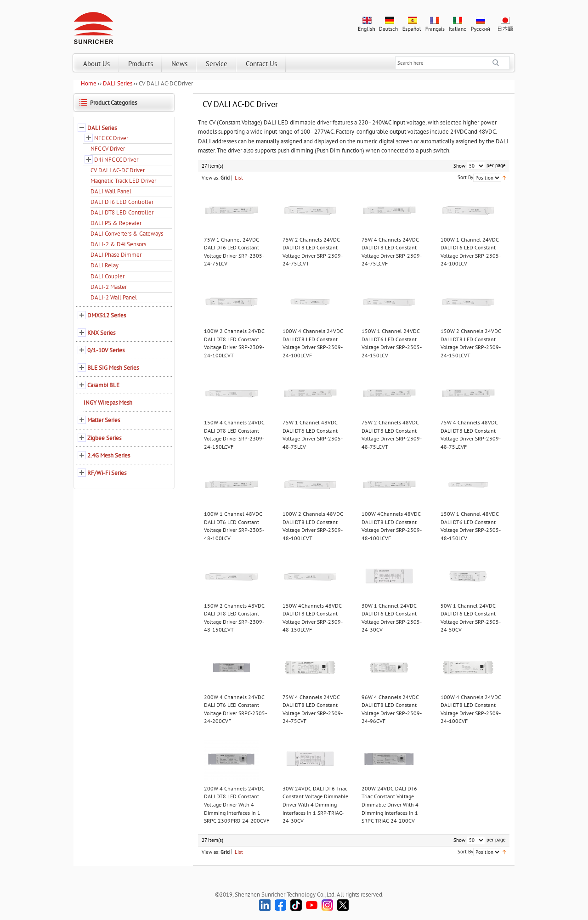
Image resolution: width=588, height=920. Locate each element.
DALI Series (118, 83)
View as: (210, 178)
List (239, 178)
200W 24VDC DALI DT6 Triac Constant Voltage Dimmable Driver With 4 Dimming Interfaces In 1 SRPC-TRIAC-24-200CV (390, 804)
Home (89, 83)
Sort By (465, 177)
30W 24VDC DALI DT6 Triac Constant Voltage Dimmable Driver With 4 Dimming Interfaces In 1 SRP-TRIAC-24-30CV (315, 804)
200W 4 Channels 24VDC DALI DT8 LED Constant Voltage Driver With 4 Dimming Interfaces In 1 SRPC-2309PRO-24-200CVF (237, 804)
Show (459, 166)
